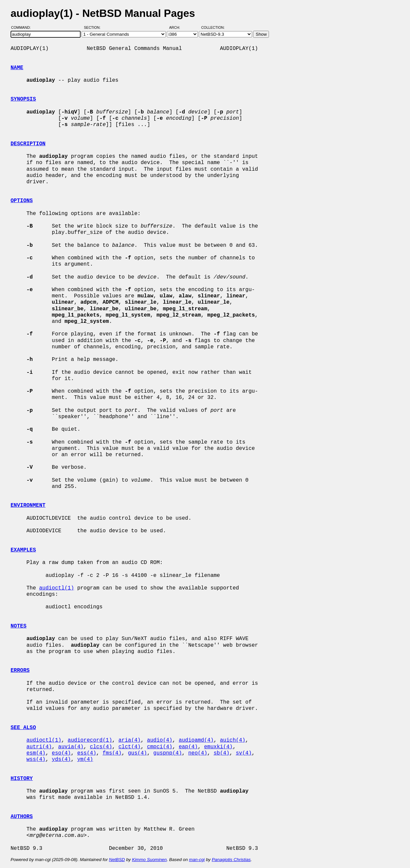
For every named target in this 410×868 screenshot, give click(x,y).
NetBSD (117, 860)
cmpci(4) (160, 747)
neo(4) (198, 753)
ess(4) (87, 753)
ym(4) (85, 759)
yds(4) (61, 759)
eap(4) (188, 747)
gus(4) (137, 753)
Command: (23, 27)
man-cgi (197, 860)
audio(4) (160, 740)
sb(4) (222, 753)
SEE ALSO (23, 728)
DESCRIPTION (28, 144)
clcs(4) (101, 747)
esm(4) (36, 753)
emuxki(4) (218, 747)
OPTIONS (22, 201)
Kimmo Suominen (149, 860)
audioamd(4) (196, 740)
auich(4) (233, 740)
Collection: (213, 27)
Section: (94, 27)
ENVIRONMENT (28, 505)
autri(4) (39, 747)
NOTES (19, 626)
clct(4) (129, 747)
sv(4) (244, 753)
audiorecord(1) (90, 740)
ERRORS (20, 671)
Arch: (178, 27)
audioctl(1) (56, 588)
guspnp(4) (168, 753)
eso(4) (61, 753)
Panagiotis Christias (231, 860)
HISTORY (22, 779)
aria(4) (129, 740)
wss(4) (36, 759)
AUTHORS (22, 817)
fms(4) (112, 753)
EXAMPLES (23, 550)
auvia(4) (71, 747)
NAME (17, 68)
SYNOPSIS (23, 99)
